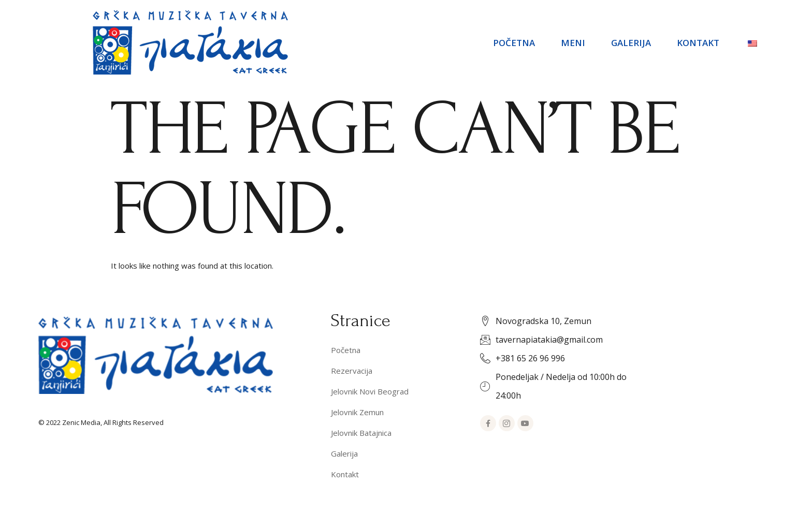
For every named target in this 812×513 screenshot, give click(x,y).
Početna (514, 43)
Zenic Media (81, 422)
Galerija (631, 43)
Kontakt (698, 43)
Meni (573, 43)
